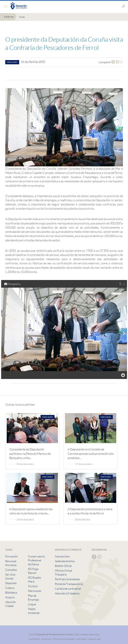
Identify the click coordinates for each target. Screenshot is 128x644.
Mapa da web (94, 639)
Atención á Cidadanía (67, 593)
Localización (34, 639)
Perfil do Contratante (67, 579)
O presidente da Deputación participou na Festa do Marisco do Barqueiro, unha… (30, 454)
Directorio (47, 639)
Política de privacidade (64, 639)
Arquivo (10, 597)
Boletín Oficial (63, 566)
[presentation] (124, 333)
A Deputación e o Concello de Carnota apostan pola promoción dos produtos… (91, 454)
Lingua (32, 604)
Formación (12, 556)
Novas (22, 17)
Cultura (10, 588)
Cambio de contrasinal (68, 589)
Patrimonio (34, 591)
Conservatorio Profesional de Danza (36, 560)
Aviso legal (81, 639)
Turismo (33, 586)
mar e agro (12, 62)
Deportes (11, 583)
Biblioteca (11, 592)
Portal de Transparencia (69, 584)
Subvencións (62, 556)
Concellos (11, 570)
